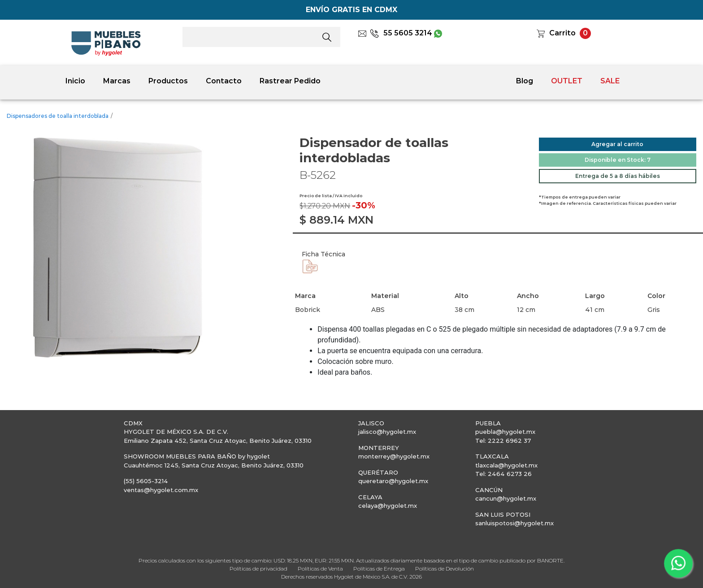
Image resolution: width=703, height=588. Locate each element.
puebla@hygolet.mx (505, 432)
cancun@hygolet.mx (506, 498)
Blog (525, 81)
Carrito (562, 33)
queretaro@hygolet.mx (393, 481)
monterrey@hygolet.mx (394, 456)
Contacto (224, 81)
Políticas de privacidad (258, 569)
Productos (168, 81)
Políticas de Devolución (445, 569)
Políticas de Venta (320, 569)
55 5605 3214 (401, 33)
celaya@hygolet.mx (388, 506)
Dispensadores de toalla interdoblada (58, 116)
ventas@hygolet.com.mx (161, 490)
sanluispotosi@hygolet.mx (514, 523)
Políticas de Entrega (379, 569)
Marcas (117, 81)
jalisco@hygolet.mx (387, 432)
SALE (610, 81)
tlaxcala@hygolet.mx (506, 465)
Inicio (75, 81)
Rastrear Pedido (290, 81)
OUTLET (567, 81)
